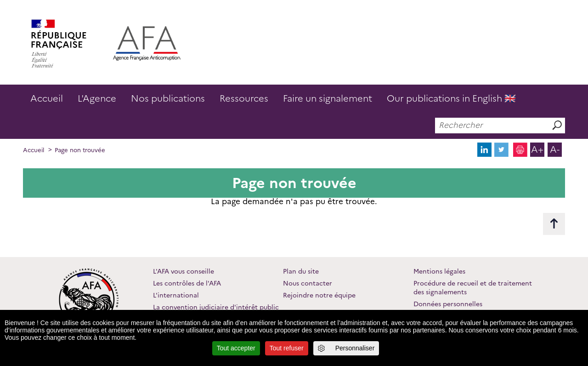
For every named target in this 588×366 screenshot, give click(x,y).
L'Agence (97, 98)
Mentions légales (439, 271)
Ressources (244, 98)
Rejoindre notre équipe (319, 295)
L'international (176, 295)
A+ (537, 149)
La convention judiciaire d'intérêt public (216, 307)
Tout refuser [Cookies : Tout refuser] (287, 348)
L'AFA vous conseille (184, 271)
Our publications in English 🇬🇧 (451, 98)
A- (555, 149)
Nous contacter (308, 283)
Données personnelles (448, 304)
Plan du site (301, 271)
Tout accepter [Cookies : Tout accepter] (236, 348)
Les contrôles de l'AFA (187, 283)
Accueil (47, 98)
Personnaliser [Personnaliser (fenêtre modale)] (355, 348)
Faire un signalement (328, 98)
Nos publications (168, 98)
